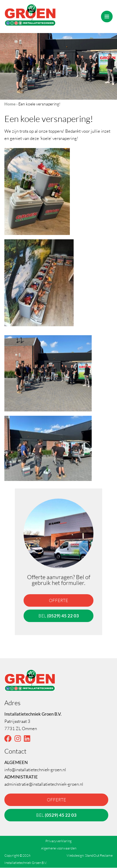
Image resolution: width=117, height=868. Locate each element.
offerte (58, 600)
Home (10, 104)
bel (59, 616)
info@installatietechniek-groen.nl (35, 769)
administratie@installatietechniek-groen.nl (44, 784)
